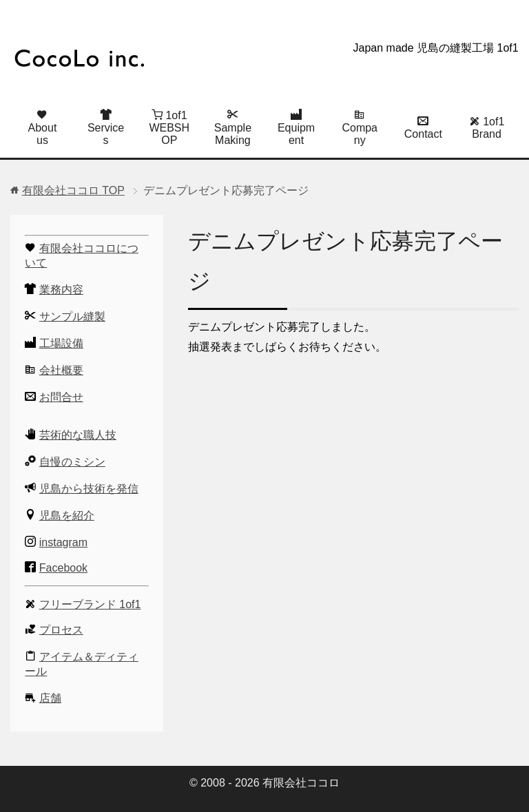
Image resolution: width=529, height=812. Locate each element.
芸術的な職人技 (78, 435)
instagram (63, 542)
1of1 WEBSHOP (169, 127)
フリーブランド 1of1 (90, 604)
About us (43, 127)
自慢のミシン (72, 462)
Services (106, 127)
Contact (423, 127)
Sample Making (233, 127)
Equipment (296, 127)
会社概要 (61, 370)
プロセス (61, 630)
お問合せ (61, 397)
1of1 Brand (487, 127)
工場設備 (61, 343)
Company (360, 127)
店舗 (50, 698)
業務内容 (61, 290)
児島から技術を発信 (89, 489)
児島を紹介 (67, 516)
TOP (73, 190)
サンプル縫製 (72, 316)
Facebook (63, 568)
